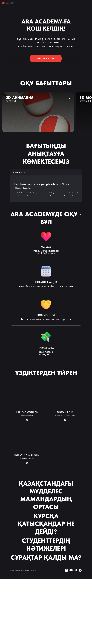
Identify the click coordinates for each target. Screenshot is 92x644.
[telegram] (76, 570)
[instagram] (66, 570)
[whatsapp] (80, 570)
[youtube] (71, 570)
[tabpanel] (46, 189)
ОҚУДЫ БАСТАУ (49, 58)
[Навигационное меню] (88, 3)
